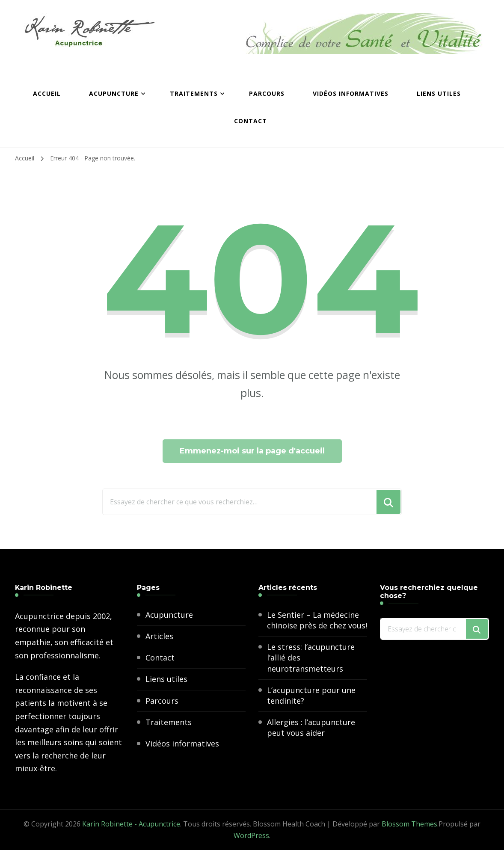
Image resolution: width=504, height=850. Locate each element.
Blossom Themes (409, 824)
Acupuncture (114, 93)
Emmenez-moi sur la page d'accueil (252, 451)
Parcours (267, 93)
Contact (251, 121)
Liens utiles (439, 93)
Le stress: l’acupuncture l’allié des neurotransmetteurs (311, 657)
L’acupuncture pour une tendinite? (311, 695)
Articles (159, 636)
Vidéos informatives (351, 93)
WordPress (251, 835)
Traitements (194, 93)
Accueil (47, 93)
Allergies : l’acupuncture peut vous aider (311, 727)
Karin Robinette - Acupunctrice (131, 824)
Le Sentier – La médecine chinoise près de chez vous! (317, 620)
